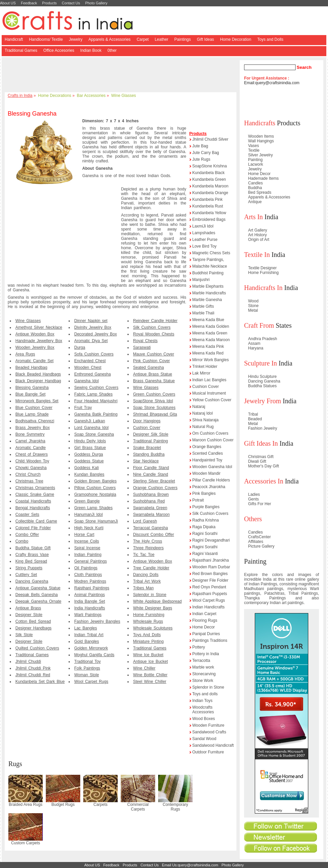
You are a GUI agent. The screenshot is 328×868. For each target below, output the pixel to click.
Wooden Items (261, 136)
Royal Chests (145, 341)
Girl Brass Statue (90, 448)
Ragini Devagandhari (211, 540)
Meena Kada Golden (211, 326)
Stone (253, 306)
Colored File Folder (33, 528)
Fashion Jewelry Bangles (97, 621)
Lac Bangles (86, 628)
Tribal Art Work (147, 581)
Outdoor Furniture (208, 752)
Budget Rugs (63, 805)
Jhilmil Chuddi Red (33, 675)
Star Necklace (146, 461)
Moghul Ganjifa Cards (94, 655)
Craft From (259, 325)
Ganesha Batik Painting (96, 414)
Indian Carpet (204, 614)
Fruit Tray (83, 408)
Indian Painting (88, 555)
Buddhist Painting (208, 273)
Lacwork (256, 164)
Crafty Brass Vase (32, 555)
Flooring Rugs (205, 620)
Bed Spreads (260, 192)
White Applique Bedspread (157, 601)
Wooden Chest (88, 368)
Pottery (199, 647)
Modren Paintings (90, 581)
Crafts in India (20, 96)
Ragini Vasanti (205, 554)
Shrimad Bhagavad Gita (155, 414)
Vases (253, 146)
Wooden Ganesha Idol (212, 467)
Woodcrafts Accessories (203, 710)
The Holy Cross (148, 541)
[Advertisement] (122, 75)
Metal (253, 310)
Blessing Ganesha (32, 388)
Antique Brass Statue (153, 374)
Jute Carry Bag (206, 153)
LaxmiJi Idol (203, 226)
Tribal (253, 414)
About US (8, 3)
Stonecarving (204, 674)
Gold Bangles (87, 641)
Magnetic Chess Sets (211, 253)
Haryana (256, 348)
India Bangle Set (90, 601)
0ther (112, 50)
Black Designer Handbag (38, 381)
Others (253, 519)
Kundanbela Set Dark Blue (40, 682)
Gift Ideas (205, 39)
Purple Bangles (206, 507)
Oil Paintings (86, 568)
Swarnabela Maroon (151, 515)
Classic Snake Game (35, 494)
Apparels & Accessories (110, 39)
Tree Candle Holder (151, 568)
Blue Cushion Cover (34, 408)
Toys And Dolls (147, 635)
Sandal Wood (204, 739)
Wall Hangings (261, 141)
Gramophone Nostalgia (95, 494)
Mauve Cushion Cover (154, 354)
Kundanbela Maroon (210, 186)
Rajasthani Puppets (210, 594)
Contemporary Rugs (175, 807)
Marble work (203, 667)
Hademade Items (263, 178)
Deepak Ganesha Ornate (38, 601)
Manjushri (201, 280)
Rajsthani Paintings (92, 588)
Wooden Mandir (206, 473)
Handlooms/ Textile (46, 39)
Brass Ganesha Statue (154, 381)
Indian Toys (202, 701)
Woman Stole (87, 675)
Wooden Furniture (208, 725)
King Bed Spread (31, 561)
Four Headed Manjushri (96, 401)
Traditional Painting (150, 441)
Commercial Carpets (138, 807)
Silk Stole (24, 635)
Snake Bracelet (147, 448)
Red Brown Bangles (210, 574)
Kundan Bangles (89, 474)
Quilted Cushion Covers (37, 648)
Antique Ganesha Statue (38, 588)
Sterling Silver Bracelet (154, 481)
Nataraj (199, 407)
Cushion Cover (147, 428)
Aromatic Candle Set (34, 361)
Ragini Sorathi (205, 534)
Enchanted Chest (90, 361)
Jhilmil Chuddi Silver (210, 139)
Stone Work (203, 681)
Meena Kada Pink (208, 346)
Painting (255, 160)
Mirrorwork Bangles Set (37, 401)
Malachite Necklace (210, 266)
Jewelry (76, 39)
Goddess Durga (89, 454)
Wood (253, 301)
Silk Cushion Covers (152, 327)
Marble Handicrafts (209, 293)
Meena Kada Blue (208, 320)
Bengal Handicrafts (33, 508)
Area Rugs (25, 354)
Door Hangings (147, 421)
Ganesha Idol (86, 381)
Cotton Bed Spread (33, 621)
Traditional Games (21, 50)
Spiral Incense (87, 548)
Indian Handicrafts (208, 607)
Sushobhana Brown (151, 494)
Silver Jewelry (260, 155)
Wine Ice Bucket (148, 655)
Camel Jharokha (30, 441)
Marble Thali (203, 313)
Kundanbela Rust (208, 206)
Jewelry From (263, 401)
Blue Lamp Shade (32, 414)
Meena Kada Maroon (211, 340)
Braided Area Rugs (26, 805)
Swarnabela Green (150, 508)
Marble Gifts (203, 306)
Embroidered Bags (209, 220)
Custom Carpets (26, 843)
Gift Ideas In (261, 443)
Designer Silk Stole (151, 434)
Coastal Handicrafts (33, 501)
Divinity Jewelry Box (93, 327)
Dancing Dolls (146, 575)
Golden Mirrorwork (91, 648)
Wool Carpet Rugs (91, 682)
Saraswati (142, 347)
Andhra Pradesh (263, 339)
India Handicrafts (90, 608)
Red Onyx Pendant (209, 587)
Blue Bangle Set (30, 394)
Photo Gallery (96, 3)
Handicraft (14, 39)
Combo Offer (27, 535)
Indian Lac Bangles (209, 380)
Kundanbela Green (209, 179)
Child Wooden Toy (32, 461)
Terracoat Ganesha (150, 528)
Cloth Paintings (88, 575)
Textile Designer (262, 268)
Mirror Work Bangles (210, 360)
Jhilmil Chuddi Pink (33, 668)
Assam (254, 343)
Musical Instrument (209, 393)
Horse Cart (84, 535)
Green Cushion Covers (154, 394)
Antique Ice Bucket (150, 662)
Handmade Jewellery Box (39, 341)
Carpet (143, 39)
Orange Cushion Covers (155, 488)
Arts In (253, 217)
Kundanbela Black (208, 173)
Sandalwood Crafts (209, 732)
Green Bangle (87, 501)
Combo (22, 541)
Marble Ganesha (207, 300)
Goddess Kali (86, 468)
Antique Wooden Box (35, 334)
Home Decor (203, 627)
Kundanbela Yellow (209, 213)
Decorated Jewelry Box (95, 334)
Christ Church (28, 474)
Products (49, 3)
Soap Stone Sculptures (154, 408)
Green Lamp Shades (93, 508)
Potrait (198, 500)
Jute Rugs (201, 159)
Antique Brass (28, 608)
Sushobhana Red (149, 501)
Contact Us (71, 3)
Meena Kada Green (210, 333)
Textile (254, 150)
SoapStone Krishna (209, 166)
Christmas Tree (29, 481)
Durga (80, 347)
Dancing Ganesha (32, 581)
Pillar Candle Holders (211, 480)
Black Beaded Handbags (38, 374)
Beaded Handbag (31, 368)
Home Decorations (55, 96)
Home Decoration (236, 39)
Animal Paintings (89, 595)
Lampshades (204, 233)
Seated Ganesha (148, 368)
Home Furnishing (149, 615)
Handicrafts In (263, 288)
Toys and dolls (205, 694)
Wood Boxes (204, 719)
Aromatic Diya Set (91, 341)
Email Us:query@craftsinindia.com (190, 865)
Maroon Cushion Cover (213, 440)
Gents (253, 499)
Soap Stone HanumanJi (96, 521)
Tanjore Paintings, (208, 260)
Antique (255, 202)
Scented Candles (207, 453)
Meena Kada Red (208, 353)
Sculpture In (260, 363)
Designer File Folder (210, 580)
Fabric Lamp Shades (93, 394)
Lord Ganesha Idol (91, 428)
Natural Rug (203, 427)
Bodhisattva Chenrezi (35, 421)
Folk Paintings (87, 668)
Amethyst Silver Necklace (39, 327)
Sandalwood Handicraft (213, 745)
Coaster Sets (27, 515)
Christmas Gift (261, 457)
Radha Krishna (205, 520)
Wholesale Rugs (148, 621)
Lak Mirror (201, 373)
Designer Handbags (33, 628)
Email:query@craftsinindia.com (272, 83)
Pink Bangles (204, 493)
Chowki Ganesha (31, 468)
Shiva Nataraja (205, 420)
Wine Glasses (124, 96)
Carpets (100, 805)
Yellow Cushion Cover (212, 400)
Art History (257, 235)
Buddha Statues (262, 386)
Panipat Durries (206, 634)
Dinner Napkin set (91, 321)
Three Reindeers (148, 548)
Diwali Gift (257, 461)
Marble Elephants (208, 286)
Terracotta (201, 661)
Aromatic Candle (31, 448)
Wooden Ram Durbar (211, 567)
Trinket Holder (205, 367)
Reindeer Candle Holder (155, 321)
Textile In (257, 255)
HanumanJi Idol (88, 515)
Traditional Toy (87, 662)
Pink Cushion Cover (151, 361)
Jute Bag (200, 146)
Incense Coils (87, 541)
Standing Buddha (149, 454)
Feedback (29, 3)
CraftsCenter (259, 537)
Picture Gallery (261, 546)
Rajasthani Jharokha (210, 560)
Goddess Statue (89, 461)
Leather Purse (205, 240)
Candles (255, 183)
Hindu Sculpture (262, 377)
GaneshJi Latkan (90, 421)
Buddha (255, 188)
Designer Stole (29, 615)
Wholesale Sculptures (153, 628)
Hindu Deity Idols (90, 441)
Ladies (254, 494)
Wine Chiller (144, 668)
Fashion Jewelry (263, 428)
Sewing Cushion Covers (96, 388)
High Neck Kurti (89, 528)
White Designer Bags (153, 608)
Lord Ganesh (145, 521)
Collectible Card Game (36, 521)
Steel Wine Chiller (150, 682)
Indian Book (91, 50)
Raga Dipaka (204, 527)
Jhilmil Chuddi (28, 662)
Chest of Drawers (32, 454)
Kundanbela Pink (207, 199)
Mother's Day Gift (263, 466)
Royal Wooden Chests (154, 334)
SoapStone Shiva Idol (153, 401)
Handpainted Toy (207, 460)
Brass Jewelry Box (33, 428)
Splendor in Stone (150, 595)
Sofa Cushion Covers (94, 354)
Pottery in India (206, 654)
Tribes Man (143, 588)
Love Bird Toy (204, 246)
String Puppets (29, 568)
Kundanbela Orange (210, 193)
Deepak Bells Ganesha (37, 595)
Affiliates (256, 542)
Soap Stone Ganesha (94, 434)
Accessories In (264, 481)
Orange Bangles (207, 447)
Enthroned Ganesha (92, 374)
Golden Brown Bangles (95, 481)
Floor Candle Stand (151, 468)
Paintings (182, 39)
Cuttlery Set (26, 575)
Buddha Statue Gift (33, 548)
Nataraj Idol (202, 413)
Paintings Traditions (210, 640)
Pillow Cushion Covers (95, 488)
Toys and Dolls (270, 39)
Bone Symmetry (30, 434)
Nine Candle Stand (151, 474)
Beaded (255, 419)
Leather (162, 39)
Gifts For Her (260, 504)
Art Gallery (258, 230)
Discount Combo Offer (154, 535)
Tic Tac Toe (144, 555)
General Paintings (90, 561)
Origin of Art (259, 240)
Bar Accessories (91, 96)
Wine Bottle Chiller (150, 675)
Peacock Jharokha (209, 487)
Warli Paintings (88, 615)
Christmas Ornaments (35, 488)
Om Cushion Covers (210, 433)
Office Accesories (59, 50)
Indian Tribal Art (89, 635)
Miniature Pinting (148, 641)
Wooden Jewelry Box (35, 347)
